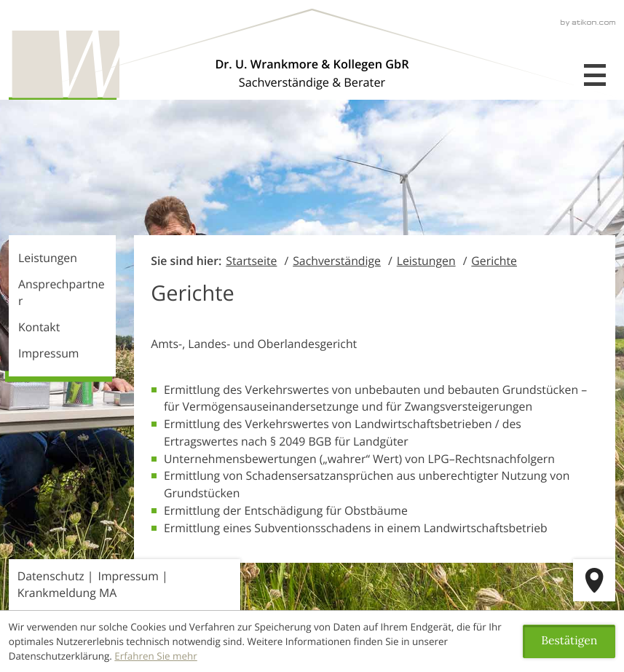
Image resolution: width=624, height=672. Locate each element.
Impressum (48, 353)
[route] (594, 580)
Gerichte (494, 261)
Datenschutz (51, 576)
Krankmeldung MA (67, 593)
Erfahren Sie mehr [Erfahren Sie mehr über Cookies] (155, 656)
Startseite (251, 261)
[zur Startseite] (64, 65)
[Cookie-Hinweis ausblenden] (569, 642)
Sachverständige (337, 261)
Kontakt (39, 327)
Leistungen (48, 258)
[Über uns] (312, 73)
